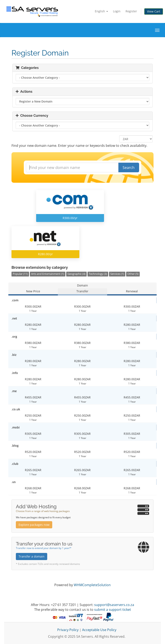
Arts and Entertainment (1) (48, 274)
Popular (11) (20, 274)
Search (129, 167)
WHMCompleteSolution (92, 585)
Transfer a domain (32, 556)
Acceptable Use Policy (99, 630)
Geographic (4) (76, 274)
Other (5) (133, 274)
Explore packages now (34, 525)
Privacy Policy (68, 630)
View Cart (154, 11)
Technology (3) (98, 274)
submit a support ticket (113, 610)
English (101, 11)
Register (131, 11)
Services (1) (117, 274)
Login (117, 11)
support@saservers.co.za (114, 605)
